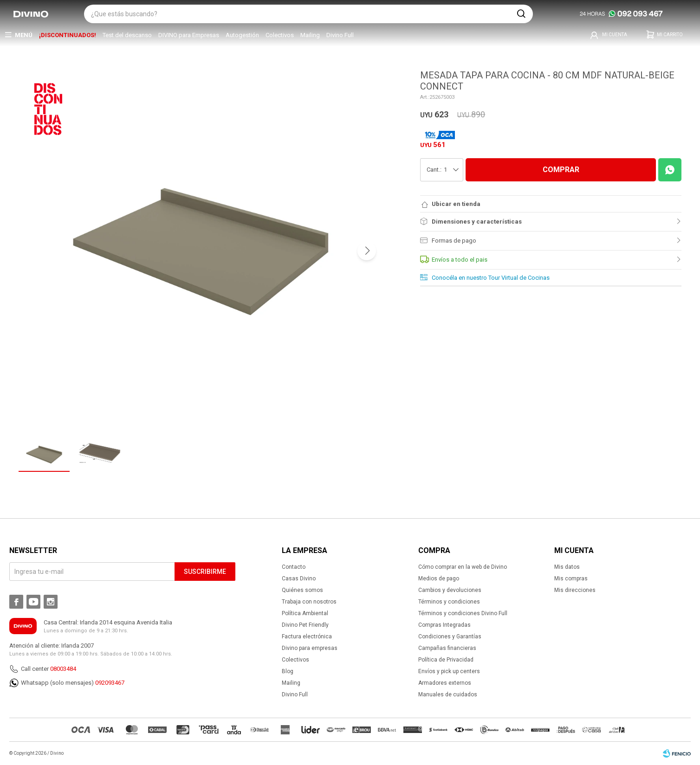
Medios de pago (439, 579)
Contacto (294, 567)
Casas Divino (299, 579)
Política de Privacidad (446, 660)
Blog (288, 671)
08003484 (63, 669)
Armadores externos (445, 683)
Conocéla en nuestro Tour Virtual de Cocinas (491, 278)
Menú (24, 35)
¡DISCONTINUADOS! (68, 35)
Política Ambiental (305, 613)
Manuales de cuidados (448, 694)
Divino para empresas (310, 648)
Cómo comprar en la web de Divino (463, 567)
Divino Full (340, 35)
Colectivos (280, 35)
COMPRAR (561, 170)
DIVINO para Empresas (189, 35)
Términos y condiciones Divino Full (463, 613)
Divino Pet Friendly (305, 625)
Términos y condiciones (449, 602)
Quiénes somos (302, 590)
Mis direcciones (575, 590)
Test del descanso (127, 35)
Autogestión (242, 35)
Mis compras (571, 579)
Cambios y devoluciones (450, 590)
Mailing (310, 35)
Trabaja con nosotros (309, 602)
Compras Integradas (444, 625)
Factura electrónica (307, 636)
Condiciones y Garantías (450, 636)
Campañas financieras (447, 648)
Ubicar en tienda (456, 204)
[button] (521, 14)
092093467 (110, 683)
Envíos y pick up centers (449, 671)
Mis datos (567, 567)
